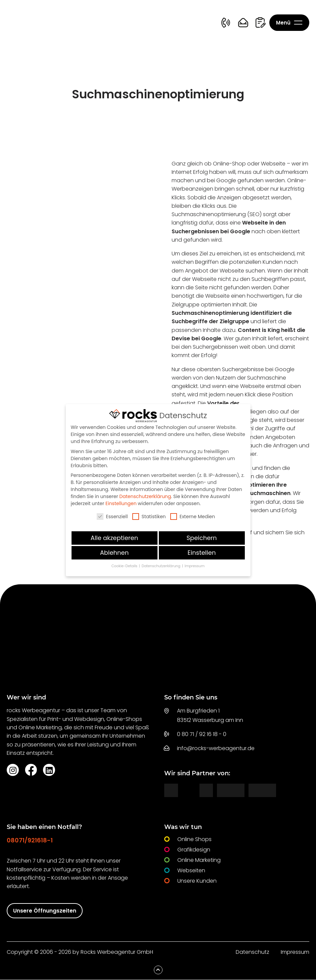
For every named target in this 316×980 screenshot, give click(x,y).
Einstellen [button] (202, 553)
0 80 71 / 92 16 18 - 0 (202, 734)
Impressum (295, 952)
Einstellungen (121, 503)
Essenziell (112, 517)
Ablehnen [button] (115, 553)
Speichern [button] (201, 538)
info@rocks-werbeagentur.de (216, 749)
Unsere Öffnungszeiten (45, 911)
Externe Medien (193, 517)
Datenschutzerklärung (145, 496)
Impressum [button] (195, 566)
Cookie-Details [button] (125, 566)
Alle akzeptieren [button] (114, 538)
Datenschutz (253, 952)
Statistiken (149, 517)
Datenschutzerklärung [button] (162, 566)
